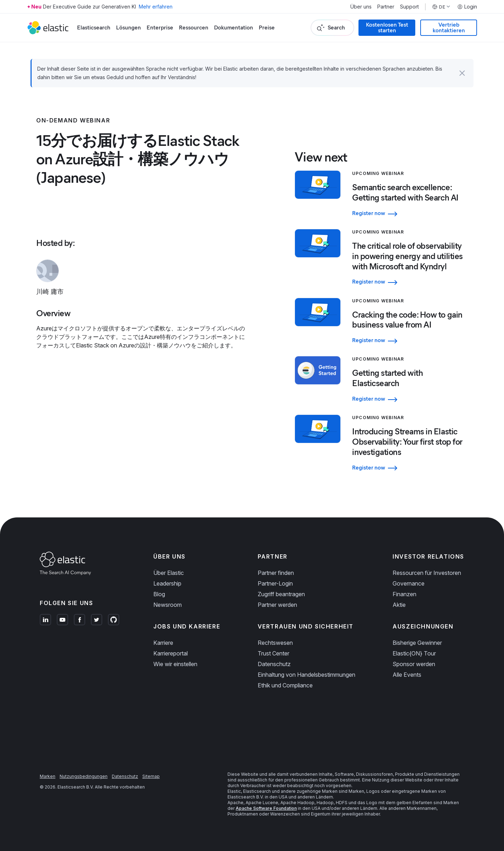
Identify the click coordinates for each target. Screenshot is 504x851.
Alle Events (407, 675)
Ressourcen (194, 28)
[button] (462, 73)
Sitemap (151, 776)
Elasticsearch (94, 28)
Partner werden (277, 605)
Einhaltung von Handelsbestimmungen (306, 675)
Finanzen (404, 594)
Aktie (399, 605)
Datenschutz (274, 664)
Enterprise (160, 28)
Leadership (167, 583)
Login (467, 7)
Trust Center (273, 653)
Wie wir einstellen (175, 664)
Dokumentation (234, 28)
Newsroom (168, 605)
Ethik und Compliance (285, 685)
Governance (409, 583)
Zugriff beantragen (281, 594)
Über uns (361, 7)
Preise (267, 28)
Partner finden (276, 573)
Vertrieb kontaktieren (449, 28)
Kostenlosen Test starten (387, 28)
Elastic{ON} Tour (414, 653)
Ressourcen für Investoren (427, 573)
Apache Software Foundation (266, 808)
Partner (386, 7)
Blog (159, 594)
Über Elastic (169, 573)
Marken (48, 776)
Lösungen (128, 28)
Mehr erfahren (156, 7)
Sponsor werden (414, 664)
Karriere (163, 643)
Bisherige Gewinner (417, 643)
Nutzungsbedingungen (84, 776)
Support (409, 7)
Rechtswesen (275, 643)
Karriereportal (171, 653)
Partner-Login (275, 583)
